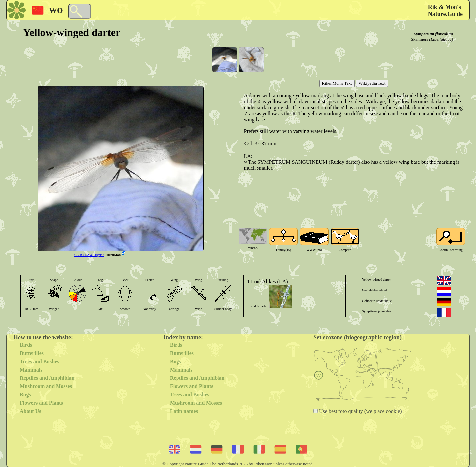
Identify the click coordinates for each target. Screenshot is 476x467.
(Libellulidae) (441, 39)
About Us (30, 411)
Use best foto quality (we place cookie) (360, 411)
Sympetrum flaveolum (433, 34)
